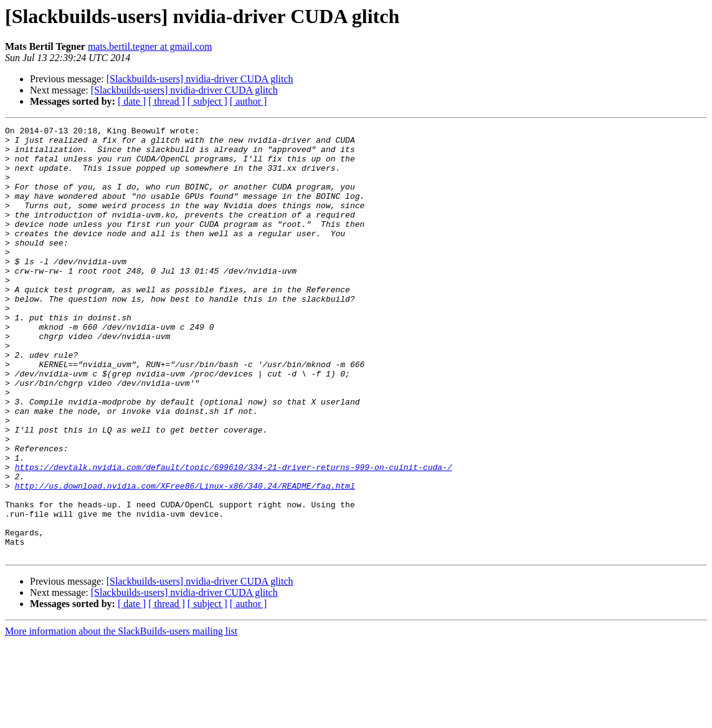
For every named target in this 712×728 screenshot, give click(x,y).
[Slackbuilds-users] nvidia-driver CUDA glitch (200, 79)
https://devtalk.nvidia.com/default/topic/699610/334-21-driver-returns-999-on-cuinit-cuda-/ (234, 536)
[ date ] (132, 101)
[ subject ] (207, 101)
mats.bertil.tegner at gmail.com (150, 46)
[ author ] (249, 101)
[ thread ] (167, 101)
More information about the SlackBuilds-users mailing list (121, 717)
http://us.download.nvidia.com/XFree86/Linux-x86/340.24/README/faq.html (185, 558)
